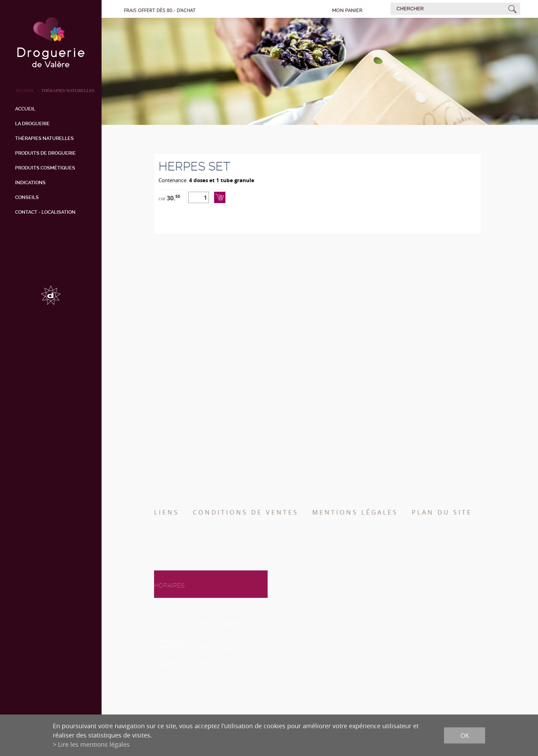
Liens (167, 512)
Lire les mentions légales (94, 744)
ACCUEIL (25, 90)
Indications (30, 182)
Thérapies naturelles (68, 90)
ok (465, 735)
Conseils (27, 197)
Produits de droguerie (45, 153)
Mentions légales (355, 512)
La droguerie (32, 123)
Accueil (25, 109)
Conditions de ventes (246, 512)
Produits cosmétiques (45, 168)
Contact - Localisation (45, 212)
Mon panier (347, 10)
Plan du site (442, 512)
